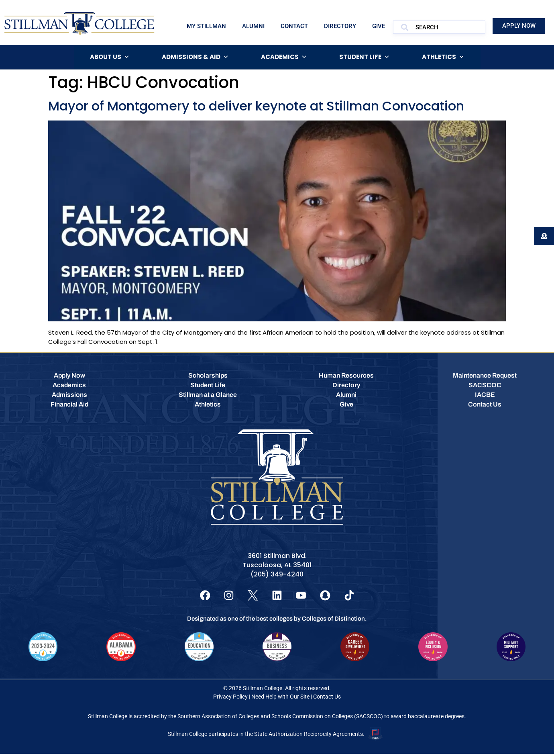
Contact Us (327, 699)
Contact (294, 26)
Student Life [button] (365, 57)
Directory (340, 26)
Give (379, 26)
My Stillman (206, 26)
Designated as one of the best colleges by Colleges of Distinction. (277, 621)
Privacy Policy (230, 699)
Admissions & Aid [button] (195, 57)
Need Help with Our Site (280, 699)
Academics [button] (284, 57)
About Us (110, 57)
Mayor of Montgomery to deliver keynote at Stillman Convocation (256, 106)
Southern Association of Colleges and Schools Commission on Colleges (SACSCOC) (280, 718)
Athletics (443, 57)
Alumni (253, 26)
